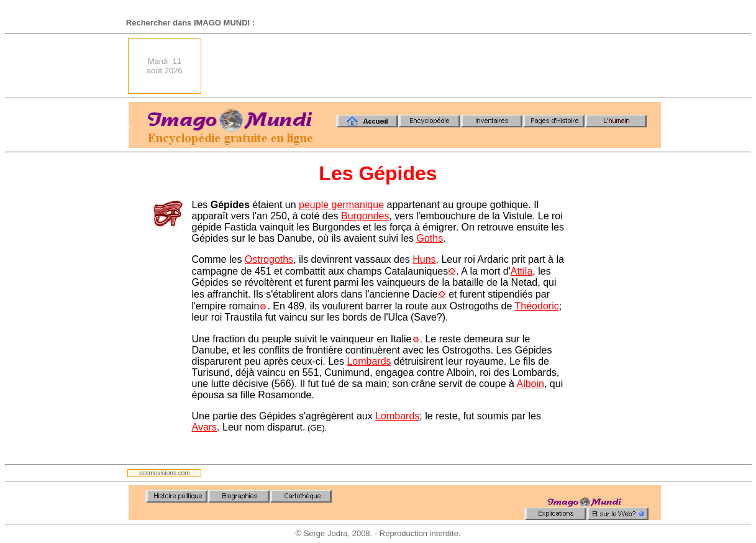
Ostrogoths (269, 259)
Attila (522, 271)
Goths (430, 238)
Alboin (530, 384)
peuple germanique (341, 205)
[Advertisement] (435, 66)
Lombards (369, 361)
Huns (424, 259)
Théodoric (537, 306)
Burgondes (365, 216)
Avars (205, 427)
